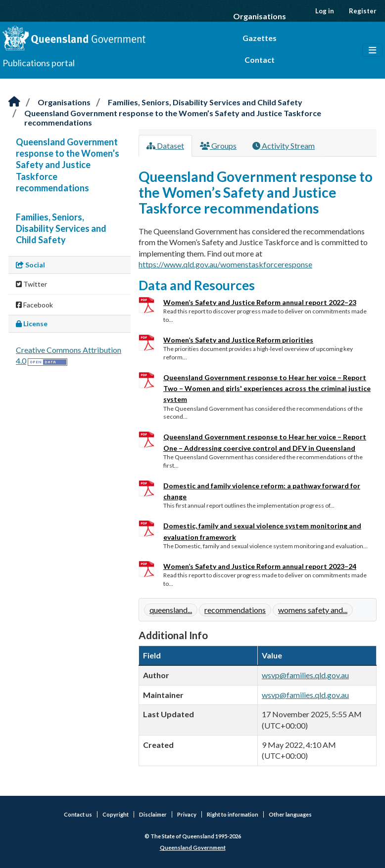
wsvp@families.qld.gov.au (305, 675)
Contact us (78, 814)
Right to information (233, 814)
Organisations (260, 16)
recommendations (235, 610)
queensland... (171, 610)
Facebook (34, 305)
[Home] (14, 102)
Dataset (165, 146)
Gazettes (260, 38)
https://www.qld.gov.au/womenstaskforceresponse (225, 264)
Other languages (290, 814)
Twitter (31, 284)
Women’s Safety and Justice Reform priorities (238, 340)
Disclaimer (153, 814)
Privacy (187, 814)
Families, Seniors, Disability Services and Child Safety (205, 102)
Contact (260, 60)
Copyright (116, 814)
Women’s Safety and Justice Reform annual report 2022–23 (260, 302)
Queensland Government (193, 847)
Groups (218, 146)
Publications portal (39, 63)
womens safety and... (313, 610)
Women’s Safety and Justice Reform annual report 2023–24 (260, 566)
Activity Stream (284, 146)
